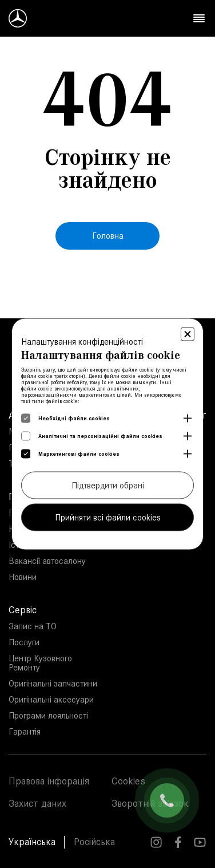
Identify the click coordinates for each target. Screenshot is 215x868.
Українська (32, 842)
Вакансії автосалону (47, 561)
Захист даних (37, 803)
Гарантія (25, 731)
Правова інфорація (49, 781)
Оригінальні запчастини (53, 683)
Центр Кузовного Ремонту (40, 663)
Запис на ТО (33, 626)
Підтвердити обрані (108, 485)
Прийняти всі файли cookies (108, 517)
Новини (23, 577)
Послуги (24, 642)
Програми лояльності (48, 715)
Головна (108, 236)
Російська (94, 842)
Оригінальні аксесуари (51, 699)
